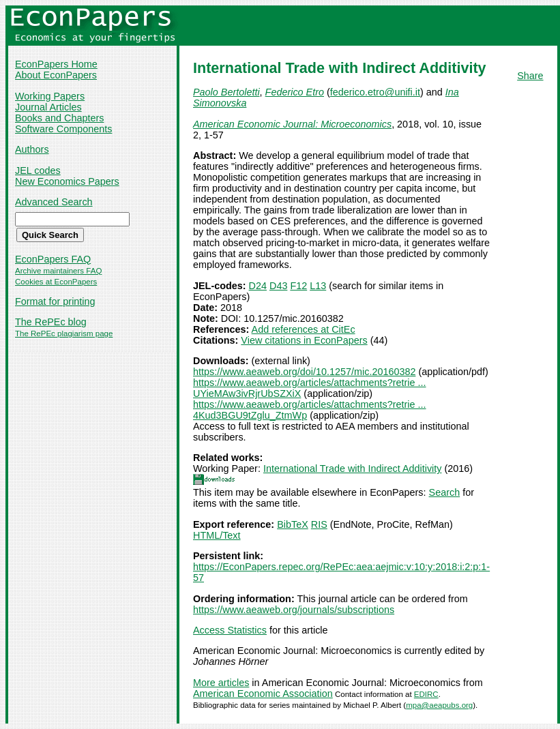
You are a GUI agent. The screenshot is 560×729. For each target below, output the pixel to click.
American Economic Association (263, 694)
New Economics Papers (67, 181)
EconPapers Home (56, 64)
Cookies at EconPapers (56, 282)
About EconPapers (56, 75)
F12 (298, 286)
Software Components (63, 129)
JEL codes (38, 170)
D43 (278, 286)
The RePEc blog (51, 322)
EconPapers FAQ (53, 259)
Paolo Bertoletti (226, 92)
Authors (32, 149)
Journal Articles (48, 107)
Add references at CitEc (304, 329)
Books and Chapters (59, 118)
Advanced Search (54, 202)
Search (445, 492)
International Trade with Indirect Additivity (353, 468)
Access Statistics (230, 630)
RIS (319, 524)
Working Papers (50, 96)
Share (530, 76)
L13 (318, 286)
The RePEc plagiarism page (64, 333)
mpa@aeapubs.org (439, 705)
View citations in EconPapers (304, 340)
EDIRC (426, 694)
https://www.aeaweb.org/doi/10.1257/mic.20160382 (304, 372)
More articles (221, 683)
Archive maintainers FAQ (58, 271)
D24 (258, 286)
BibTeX (293, 524)
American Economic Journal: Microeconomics (292, 124)
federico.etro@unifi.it (375, 92)
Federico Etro (295, 92)
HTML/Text (217, 535)
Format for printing (55, 301)
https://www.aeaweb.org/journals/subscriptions (294, 610)
